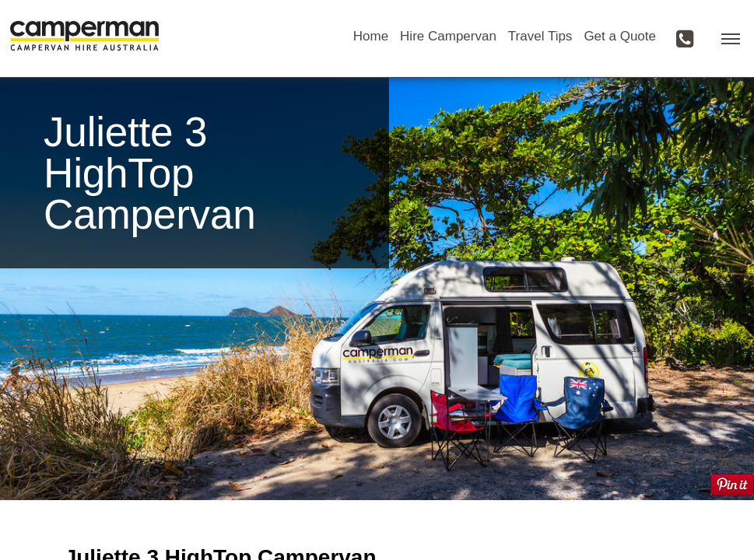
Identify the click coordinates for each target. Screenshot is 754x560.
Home (371, 36)
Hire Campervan (448, 36)
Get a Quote (620, 36)
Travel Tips (540, 36)
